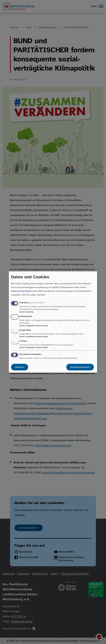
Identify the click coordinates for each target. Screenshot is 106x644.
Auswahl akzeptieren (80, 367)
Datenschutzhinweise (21, 291)
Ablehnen (20, 367)
